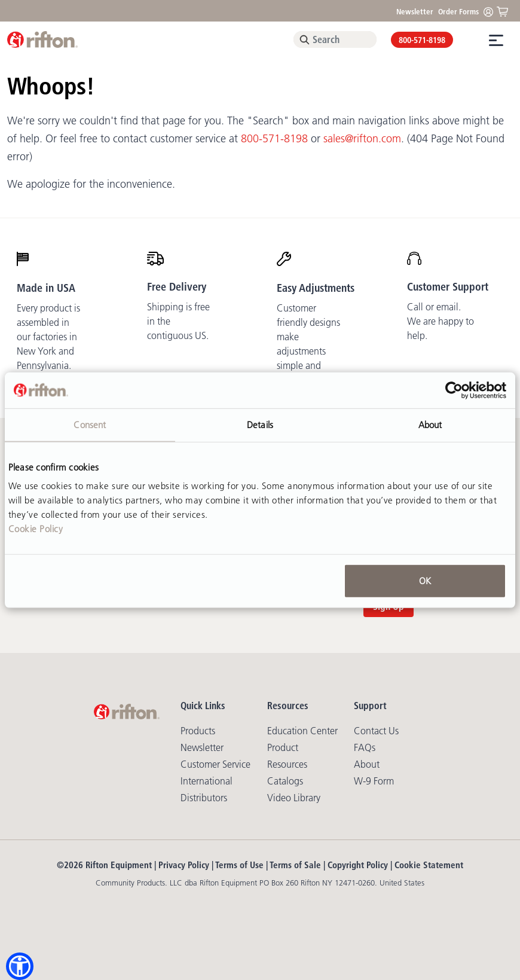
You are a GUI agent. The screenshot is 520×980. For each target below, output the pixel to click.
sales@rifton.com (362, 139)
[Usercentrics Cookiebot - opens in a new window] (454, 390)
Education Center (302, 731)
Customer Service (215, 764)
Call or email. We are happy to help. (441, 321)
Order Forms (458, 11)
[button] (20, 966)
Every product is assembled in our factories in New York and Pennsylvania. (48, 337)
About (367, 764)
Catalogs (285, 781)
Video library (294, 798)
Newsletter (415, 11)
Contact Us (376, 731)
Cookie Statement (429, 865)
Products (198, 731)
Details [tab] (260, 424)
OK (425, 581)
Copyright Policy (358, 865)
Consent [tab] (90, 424)
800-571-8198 (422, 40)
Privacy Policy (184, 865)
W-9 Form (374, 781)
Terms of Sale (295, 865)
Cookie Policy (36, 529)
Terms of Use (239, 865)
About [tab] (430, 424)
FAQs (365, 747)
